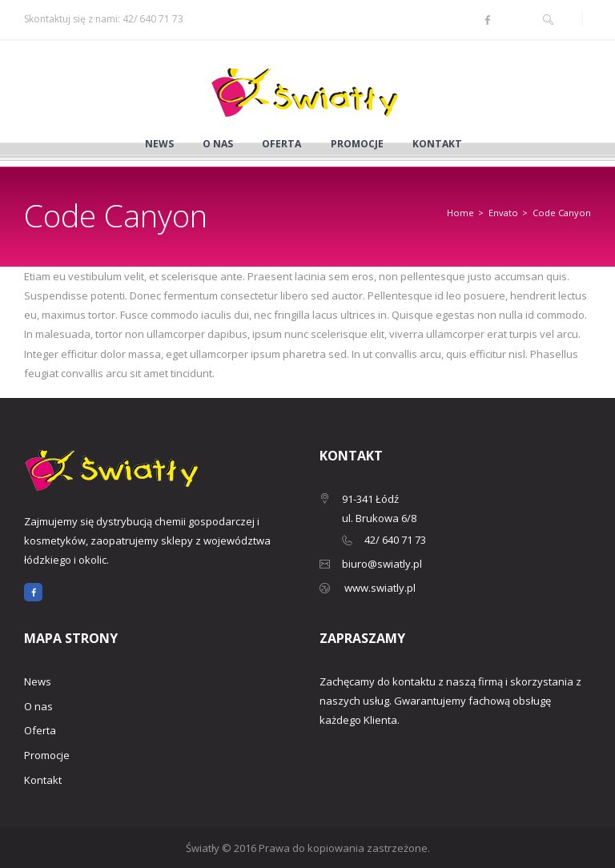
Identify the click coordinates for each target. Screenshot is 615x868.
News (159, 144)
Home (460, 213)
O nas (218, 144)
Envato (503, 213)
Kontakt (437, 144)
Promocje (357, 144)
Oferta (281, 144)
